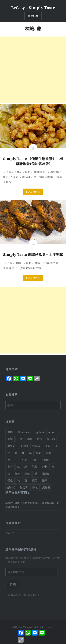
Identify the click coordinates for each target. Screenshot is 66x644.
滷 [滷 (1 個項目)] (56, 446)
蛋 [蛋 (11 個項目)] (36, 474)
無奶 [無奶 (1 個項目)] (39, 453)
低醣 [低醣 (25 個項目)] (10, 439)
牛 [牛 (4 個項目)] (16, 460)
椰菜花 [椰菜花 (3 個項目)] (11, 446)
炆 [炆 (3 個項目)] (9, 453)
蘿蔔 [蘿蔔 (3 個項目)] (27, 474)
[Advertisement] (33, 70)
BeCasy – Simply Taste (33, 8)
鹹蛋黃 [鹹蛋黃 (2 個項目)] (24, 487)
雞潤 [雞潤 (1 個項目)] (34, 480)
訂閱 (13, 584)
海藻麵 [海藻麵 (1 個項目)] (24, 446)
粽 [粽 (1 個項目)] (19, 467)
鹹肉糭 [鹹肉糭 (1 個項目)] (11, 487)
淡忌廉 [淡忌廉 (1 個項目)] (36, 446)
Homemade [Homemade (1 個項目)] (24, 432)
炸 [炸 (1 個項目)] (23, 453)
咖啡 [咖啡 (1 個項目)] (30, 439)
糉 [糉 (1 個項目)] (26, 467)
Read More (33, 192)
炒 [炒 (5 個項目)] (16, 453)
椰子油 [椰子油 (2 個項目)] (51, 439)
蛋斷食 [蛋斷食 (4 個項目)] (45, 474)
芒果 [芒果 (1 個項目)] (34, 467)
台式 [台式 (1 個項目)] (20, 439)
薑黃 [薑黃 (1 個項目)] (17, 474)
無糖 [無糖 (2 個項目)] (49, 453)
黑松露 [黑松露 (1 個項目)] (46, 487)
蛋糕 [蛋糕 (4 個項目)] (10, 480)
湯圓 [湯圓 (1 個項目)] (48, 446)
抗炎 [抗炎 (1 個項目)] (40, 439)
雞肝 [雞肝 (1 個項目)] (44, 480)
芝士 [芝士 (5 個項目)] (44, 467)
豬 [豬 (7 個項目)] (19, 480)
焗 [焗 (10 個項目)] (30, 453)
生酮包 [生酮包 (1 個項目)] (45, 460)
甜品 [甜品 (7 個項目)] (24, 460)
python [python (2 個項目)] (40, 432)
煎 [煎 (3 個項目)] (9, 460)
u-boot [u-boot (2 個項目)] (52, 432)
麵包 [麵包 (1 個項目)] (35, 487)
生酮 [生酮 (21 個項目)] (34, 460)
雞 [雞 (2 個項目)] (26, 480)
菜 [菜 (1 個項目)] (53, 467)
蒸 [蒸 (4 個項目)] (9, 474)
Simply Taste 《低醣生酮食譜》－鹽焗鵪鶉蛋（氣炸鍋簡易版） (32, 505)
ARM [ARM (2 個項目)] (10, 432)
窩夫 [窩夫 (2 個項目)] (10, 467)
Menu (35, 16)
